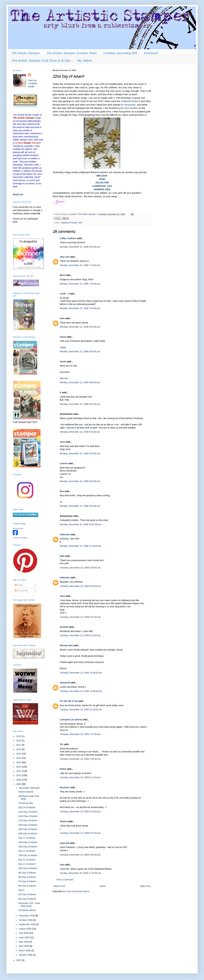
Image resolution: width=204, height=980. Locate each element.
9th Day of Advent (27, 873)
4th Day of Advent (27, 894)
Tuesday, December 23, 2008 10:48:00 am (81, 673)
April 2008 (24, 946)
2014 (19, 758)
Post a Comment (65, 880)
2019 (19, 736)
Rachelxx (65, 787)
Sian (62, 865)
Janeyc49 (65, 683)
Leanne (64, 463)
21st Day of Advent (28, 820)
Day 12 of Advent (27, 860)
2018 (19, 741)
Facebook (151, 53)
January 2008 (26, 955)
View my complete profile (33, 83)
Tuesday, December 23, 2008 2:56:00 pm (80, 759)
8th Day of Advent (27, 877)
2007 (19, 960)
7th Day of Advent (27, 881)
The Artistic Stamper (25, 53)
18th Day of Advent (28, 834)
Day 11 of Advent (27, 864)
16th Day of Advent (28, 842)
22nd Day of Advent (28, 816)
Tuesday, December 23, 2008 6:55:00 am (80, 586)
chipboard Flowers (69, 223)
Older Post (145, 886)
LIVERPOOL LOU (102, 186)
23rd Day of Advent (28, 812)
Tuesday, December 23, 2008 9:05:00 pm (80, 855)
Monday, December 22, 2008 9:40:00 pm (80, 481)
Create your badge (20, 538)
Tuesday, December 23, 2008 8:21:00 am (80, 635)
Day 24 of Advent (27, 807)
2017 (19, 745)
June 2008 (24, 937)
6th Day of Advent (27, 886)
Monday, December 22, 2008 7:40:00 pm (80, 308)
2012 (19, 767)
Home (102, 886)
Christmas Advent (27, 910)
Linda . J (64, 294)
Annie (63, 362)
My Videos (85, 61)
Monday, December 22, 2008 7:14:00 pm (80, 265)
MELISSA (102, 176)
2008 (19, 784)
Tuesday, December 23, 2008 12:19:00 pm (81, 709)
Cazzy (63, 337)
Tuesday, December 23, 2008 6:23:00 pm (80, 812)
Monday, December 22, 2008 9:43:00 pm (80, 506)
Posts (19, 585)
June (62, 442)
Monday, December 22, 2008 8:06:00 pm (80, 351)
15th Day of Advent (28, 847)
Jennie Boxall (18, 528)
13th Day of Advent (28, 855)
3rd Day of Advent (27, 899)
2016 (19, 749)
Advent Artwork (26, 792)
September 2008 (27, 924)
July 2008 (24, 933)
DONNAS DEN (102, 189)
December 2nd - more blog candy (29, 905)
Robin (63, 769)
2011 (19, 771)
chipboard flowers (131, 101)
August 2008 (25, 929)
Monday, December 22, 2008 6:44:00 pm (80, 247)
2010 (19, 775)
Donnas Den (66, 645)
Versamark (130, 105)
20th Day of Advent (28, 825)
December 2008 (27, 788)
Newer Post (59, 886)
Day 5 (21, 890)
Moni (62, 275)
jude (62, 556)
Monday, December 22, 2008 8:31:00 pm (80, 404)
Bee (62, 491)
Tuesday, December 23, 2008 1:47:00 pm (80, 734)
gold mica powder (128, 108)
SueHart (64, 627)
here (15, 222)
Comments (21, 591)
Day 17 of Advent (27, 838)
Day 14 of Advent (27, 851)
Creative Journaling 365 (120, 53)
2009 (19, 780)
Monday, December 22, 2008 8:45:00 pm (80, 453)
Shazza (64, 821)
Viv (61, 744)
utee (80, 223)
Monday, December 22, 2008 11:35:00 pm (81, 546)
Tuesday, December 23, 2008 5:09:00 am (80, 568)
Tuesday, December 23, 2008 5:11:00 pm (80, 777)
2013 (19, 762)
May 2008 (24, 942)
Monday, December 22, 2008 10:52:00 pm (81, 524)
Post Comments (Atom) (78, 891)
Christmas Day (26, 803)
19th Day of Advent (28, 829)
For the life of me (69, 701)
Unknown (65, 534)
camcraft (64, 843)
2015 (19, 754)
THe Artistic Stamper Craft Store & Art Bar (41, 61)
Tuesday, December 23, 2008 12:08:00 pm (81, 691)
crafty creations (68, 238)
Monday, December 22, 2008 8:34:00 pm (80, 432)
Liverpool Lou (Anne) (71, 720)
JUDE (102, 179)
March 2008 (25, 951)
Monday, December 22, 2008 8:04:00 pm (80, 327)
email (34, 213)
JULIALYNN (102, 182)
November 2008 (27, 916)
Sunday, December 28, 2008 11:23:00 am (80, 873)
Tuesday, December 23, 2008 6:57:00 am (80, 617)
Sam (62, 318)
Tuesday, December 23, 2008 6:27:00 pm (80, 833)
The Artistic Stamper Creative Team (72, 53)
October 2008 (26, 920)
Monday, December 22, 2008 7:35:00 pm (80, 284)
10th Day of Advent (28, 868)
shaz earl (65, 257)
